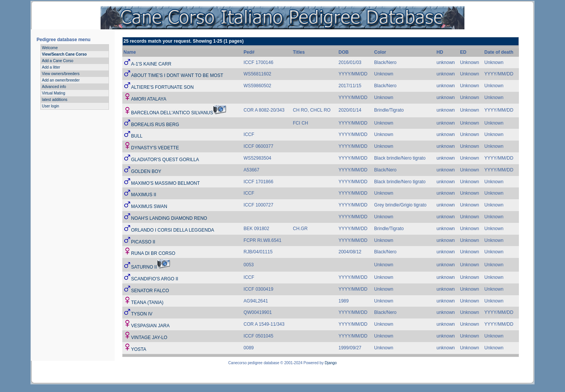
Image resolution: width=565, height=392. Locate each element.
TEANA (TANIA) (147, 302)
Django (331, 363)
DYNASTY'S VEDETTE (155, 148)
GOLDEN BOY (146, 171)
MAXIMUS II (144, 195)
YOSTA (139, 349)
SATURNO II (144, 267)
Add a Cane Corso (58, 61)
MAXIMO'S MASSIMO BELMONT (165, 183)
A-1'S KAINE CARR (151, 64)
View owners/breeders (61, 74)
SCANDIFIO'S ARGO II (155, 279)
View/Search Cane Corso (64, 54)
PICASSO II (143, 242)
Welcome (50, 48)
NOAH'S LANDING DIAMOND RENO (169, 218)
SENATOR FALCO (150, 291)
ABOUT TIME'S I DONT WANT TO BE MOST (177, 75)
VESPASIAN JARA (150, 326)
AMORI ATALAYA (149, 99)
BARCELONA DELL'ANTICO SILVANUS (172, 113)
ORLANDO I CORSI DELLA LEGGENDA (173, 230)
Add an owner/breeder (61, 80)
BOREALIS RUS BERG (155, 125)
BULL (137, 136)
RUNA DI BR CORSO (153, 253)
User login (50, 106)
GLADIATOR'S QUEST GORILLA (165, 160)
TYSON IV (142, 314)
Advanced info (54, 87)
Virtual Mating (54, 93)
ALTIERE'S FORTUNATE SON (162, 87)
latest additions (55, 100)
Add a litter (51, 67)
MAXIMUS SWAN (149, 206)
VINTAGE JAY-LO (149, 338)
